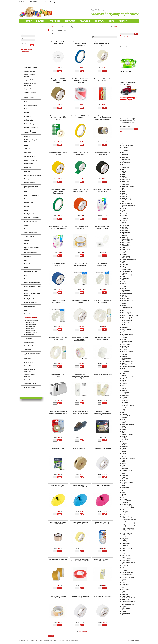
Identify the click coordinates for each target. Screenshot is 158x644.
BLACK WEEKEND (128, 203)
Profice (124, 484)
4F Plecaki (125, 147)
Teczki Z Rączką (29, 346)
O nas (29, 640)
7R (123, 149)
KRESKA (125, 360)
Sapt (123, 498)
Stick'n (124, 552)
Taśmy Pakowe (29, 334)
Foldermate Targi (127, 275)
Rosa (123, 492)
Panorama (125, 447)
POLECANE (129, 107)
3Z (123, 144)
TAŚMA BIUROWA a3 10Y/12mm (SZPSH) (58, 301)
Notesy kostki (28, 229)
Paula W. (124, 460)
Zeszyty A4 (27, 358)
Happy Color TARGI (128, 300)
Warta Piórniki (126, 596)
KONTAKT (123, 21)
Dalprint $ (125, 229)
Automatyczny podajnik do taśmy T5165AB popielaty (80, 412)
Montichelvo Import (128, 416)
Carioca (124, 210)
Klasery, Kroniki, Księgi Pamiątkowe (31, 187)
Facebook (23, 2)
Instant (124, 309)
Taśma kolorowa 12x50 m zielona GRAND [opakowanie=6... (58, 191)
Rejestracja (26, 51)
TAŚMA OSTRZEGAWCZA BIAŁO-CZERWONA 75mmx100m (80, 80)
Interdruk (125, 310)
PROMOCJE (55, 21)
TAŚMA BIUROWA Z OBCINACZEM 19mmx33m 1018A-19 (102, 413)
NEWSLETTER (129, 113)
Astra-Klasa (125, 181)
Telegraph (125, 566)
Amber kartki (126, 163)
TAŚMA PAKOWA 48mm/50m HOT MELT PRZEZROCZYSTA (80, 339)
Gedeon (124, 283)
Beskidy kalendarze (127, 200)
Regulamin (61, 640)
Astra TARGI (126, 180)
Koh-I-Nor (125, 348)
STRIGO (124, 554)
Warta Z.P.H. (126, 600)
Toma (123, 581)
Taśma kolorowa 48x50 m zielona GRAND (80, 154)
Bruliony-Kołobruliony (31, 128)
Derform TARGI (127, 241)
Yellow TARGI (126, 608)
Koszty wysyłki (69, 640)
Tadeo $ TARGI (126, 559)
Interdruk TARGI (127, 317)
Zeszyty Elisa (126, 615)
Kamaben (125, 338)
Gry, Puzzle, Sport (30, 156)
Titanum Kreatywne (128, 572)
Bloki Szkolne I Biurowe (31, 105)
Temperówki (28, 350)
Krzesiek (124, 365)
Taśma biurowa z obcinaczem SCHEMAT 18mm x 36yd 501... (58, 412)
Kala (123, 333)
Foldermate (125, 273)
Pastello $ (125, 453)
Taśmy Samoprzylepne (31, 318)
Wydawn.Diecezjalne (128, 605)
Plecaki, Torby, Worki (31, 303)
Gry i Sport (28, 153)
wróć (51, 636)
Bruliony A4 (28, 113)
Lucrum (124, 384)
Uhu (123, 588)
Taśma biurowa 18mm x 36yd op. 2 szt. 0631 (102, 80)
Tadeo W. (124, 564)
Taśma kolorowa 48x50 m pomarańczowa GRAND (80, 191)
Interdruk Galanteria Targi (130, 316)
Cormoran (125, 219)
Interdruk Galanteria (128, 314)
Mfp (123, 399)
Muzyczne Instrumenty (129, 424)
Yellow (124, 606)
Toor (123, 583)
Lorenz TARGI (126, 380)
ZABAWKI (25, 57)
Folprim (124, 280)
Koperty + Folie (29, 203)
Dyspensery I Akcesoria (32, 320)
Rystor (124, 496)
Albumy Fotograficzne (31, 67)
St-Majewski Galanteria (129, 518)
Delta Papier (125, 234)
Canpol (124, 208)
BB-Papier (125, 190)
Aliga (123, 161)
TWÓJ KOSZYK (129, 41)
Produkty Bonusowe (128, 482)
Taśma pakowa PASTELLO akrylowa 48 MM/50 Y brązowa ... (58, 524)
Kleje (26, 191)
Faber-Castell (126, 256)
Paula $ (124, 457)
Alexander (125, 157)
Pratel (124, 481)
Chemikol (125, 215)
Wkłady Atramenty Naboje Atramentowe (32, 354)
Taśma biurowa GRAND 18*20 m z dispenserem (102, 191)
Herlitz (124, 304)
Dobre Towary (126, 242)
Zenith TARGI (126, 613)
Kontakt (76, 640)
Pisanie (26, 290)
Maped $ (124, 390)
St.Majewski (125, 538)
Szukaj (40, 640)
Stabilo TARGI (126, 543)
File (123, 266)
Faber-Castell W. (127, 258)
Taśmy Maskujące (30, 328)
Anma (124, 166)
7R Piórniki (125, 151)
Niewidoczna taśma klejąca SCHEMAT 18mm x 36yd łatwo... (58, 117)
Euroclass (125, 254)
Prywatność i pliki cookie (50, 640)
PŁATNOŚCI (85, 21)
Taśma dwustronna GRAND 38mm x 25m (102, 449)
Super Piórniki (126, 555)
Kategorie (35, 640)
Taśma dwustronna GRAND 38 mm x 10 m (80, 597)
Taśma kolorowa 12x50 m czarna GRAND (58, 43)
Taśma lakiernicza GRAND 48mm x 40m (80, 523)
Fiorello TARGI (126, 270)
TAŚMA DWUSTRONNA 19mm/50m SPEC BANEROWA (80, 560)
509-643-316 (33, 2)
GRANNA (125, 292)
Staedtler (124, 547)
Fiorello (124, 268)
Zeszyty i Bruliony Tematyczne (30, 370)
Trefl (123, 586)
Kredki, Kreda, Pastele (31, 214)
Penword (124, 467)
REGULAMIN (70, 21)
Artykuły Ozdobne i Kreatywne (30, 93)
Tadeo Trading (126, 560)
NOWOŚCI (41, 21)
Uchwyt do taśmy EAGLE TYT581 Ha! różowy (103, 486)
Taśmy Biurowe (30, 322)
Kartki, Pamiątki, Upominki (32, 175)
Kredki (26, 210)
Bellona (124, 193)
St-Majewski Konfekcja (129, 523)
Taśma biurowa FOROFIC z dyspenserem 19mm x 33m (103, 523)
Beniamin (125, 195)
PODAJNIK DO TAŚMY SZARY (58, 375)
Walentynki (125, 594)
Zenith (124, 611)
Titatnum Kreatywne (128, 576)
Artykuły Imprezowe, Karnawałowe (30, 84)
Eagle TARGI (126, 249)
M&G (124, 385)
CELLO (124, 214)
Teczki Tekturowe (29, 342)
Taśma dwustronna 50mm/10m (58, 559)
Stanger (124, 550)
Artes (123, 174)
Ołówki (26, 244)
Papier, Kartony (29, 264)
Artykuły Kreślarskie (30, 89)
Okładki (27, 240)
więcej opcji (125, 36)
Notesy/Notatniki (29, 236)
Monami (124, 414)
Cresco (124, 222)
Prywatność (125, 132)
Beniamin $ (125, 197)
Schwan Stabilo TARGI (129, 508)
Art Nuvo (124, 171)
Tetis (123, 569)
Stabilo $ (124, 542)
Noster (124, 430)
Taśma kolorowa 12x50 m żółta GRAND (80, 117)
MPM (123, 419)
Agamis (124, 156)
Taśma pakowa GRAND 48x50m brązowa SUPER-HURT (58, 80)
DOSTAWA (99, 21)
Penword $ (125, 469)
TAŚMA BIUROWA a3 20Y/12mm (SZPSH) (103, 264)
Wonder (124, 603)
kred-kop (124, 355)
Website (137, 640)
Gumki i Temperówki (30, 160)
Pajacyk (124, 443)
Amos (123, 164)
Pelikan (124, 464)
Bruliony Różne (29, 120)
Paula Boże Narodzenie (128, 458)
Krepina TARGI (127, 358)
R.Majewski (125, 487)
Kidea (124, 343)
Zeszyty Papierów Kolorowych (29, 375)
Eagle (123, 248)
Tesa (123, 567)
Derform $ (125, 237)
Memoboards (126, 396)
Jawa (123, 326)
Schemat (124, 499)
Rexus (124, 491)
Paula (123, 455)
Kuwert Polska (126, 370)
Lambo (124, 375)
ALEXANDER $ (127, 159)
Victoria (124, 593)
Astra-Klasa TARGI (128, 183)
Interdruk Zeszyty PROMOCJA (127, 322)
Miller (124, 409)
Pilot (123, 472)
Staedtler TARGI (127, 549)
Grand (124, 288)
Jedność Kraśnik (127, 329)
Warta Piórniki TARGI (129, 598)
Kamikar (124, 339)
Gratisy (124, 295)
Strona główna (52, 27)
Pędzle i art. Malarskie (31, 271)
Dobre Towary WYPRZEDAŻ (126, 245)
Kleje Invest (125, 346)
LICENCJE (25, 393)
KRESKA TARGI (127, 363)
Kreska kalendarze (127, 362)
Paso (123, 450)
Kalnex (124, 336)
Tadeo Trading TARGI (128, 562)
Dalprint (124, 227)
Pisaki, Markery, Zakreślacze (33, 286)
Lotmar (124, 382)
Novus (124, 431)
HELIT (124, 302)
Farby (26, 145)
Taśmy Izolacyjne (30, 326)
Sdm (123, 509)
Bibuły (26, 101)
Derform (124, 236)
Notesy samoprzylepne (31, 233)
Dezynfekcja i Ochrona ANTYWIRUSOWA (31, 132)
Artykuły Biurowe (29, 71)
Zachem (124, 610)
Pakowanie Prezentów (31, 253)
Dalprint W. (125, 231)
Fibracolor (125, 265)
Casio (123, 212)
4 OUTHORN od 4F (128, 146)
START (29, 21)
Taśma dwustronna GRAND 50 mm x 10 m (103, 597)
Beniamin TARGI (127, 198)
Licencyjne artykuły (128, 377)
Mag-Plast (125, 387)
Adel (123, 152)
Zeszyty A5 (27, 366)
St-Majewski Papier (128, 533)
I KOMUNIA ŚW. (29, 164)
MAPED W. (125, 392)
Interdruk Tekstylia (127, 319)
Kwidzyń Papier (126, 372)
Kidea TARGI (126, 345)
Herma (124, 305)
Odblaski (124, 436)
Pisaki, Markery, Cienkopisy (32, 283)
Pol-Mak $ (125, 475)
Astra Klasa (125, 178)
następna (85, 631)
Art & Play (125, 169)
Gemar (124, 285)
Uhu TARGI (125, 589)
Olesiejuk (125, 438)
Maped (124, 389)
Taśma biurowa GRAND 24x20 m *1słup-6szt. (102, 301)
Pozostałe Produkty (30, 306)
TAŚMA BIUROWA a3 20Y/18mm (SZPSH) (80, 264)
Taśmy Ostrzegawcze (31, 332)
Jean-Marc (125, 327)
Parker (124, 448)
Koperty (27, 199)
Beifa (123, 191)
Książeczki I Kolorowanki (32, 218)
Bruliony (27, 109)
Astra (123, 176)
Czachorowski (126, 225)
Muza (123, 423)
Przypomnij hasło (27, 49)
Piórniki (27, 279)
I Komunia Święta (127, 307)
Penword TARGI (127, 470)
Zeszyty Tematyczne (30, 384)
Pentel (124, 465)
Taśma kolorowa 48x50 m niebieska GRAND (58, 264)
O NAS (111, 21)
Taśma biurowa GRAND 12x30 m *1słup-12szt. (58, 338)
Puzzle (26, 310)
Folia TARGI (126, 278)
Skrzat (124, 513)
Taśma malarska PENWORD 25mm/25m (102, 560)
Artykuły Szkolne (29, 98)
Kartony (27, 179)
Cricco (124, 224)
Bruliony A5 (28, 116)
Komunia (124, 350)
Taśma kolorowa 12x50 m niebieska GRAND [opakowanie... (80, 44)
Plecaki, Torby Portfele (31, 299)
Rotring (124, 494)
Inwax (124, 324)
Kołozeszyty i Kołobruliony (32, 195)
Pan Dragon (125, 445)
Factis (124, 261)
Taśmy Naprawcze (30, 330)
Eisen (123, 253)
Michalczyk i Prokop (128, 404)
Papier (26, 260)
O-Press (124, 433)
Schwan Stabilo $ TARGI (129, 506)
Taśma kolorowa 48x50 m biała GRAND (80, 301)
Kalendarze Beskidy (128, 334)
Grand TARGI (126, 290)
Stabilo (124, 540)
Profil (123, 486)
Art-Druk (125, 173)
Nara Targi (125, 428)
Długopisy (27, 136)
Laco (123, 373)
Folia (123, 276)
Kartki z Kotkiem (127, 341)
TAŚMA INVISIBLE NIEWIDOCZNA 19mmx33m (58, 449)
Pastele (26, 268)
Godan (124, 287)
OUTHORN (125, 440)
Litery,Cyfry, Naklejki (31, 221)
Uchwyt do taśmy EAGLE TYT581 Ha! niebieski (80, 486)
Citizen (124, 217)
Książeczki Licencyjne (128, 367)
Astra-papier (126, 185)
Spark (124, 515)
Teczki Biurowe (29, 338)
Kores (123, 353)
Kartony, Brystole (29, 183)
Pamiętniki (27, 256)
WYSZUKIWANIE (129, 27)
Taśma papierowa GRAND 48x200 (80, 449)
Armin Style (125, 168)
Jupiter (124, 331)
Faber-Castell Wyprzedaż (129, 259)
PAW (123, 462)
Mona (123, 413)
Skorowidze (28, 314)
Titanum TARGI (127, 574)
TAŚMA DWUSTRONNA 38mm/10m (80, 227)
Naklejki (27, 225)
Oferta (59, 27)
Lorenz (124, 379)
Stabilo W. (125, 545)
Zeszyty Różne (28, 380)
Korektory (27, 206)
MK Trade (125, 411)
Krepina (124, 356)
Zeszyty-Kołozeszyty (30, 387)
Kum (123, 368)
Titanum (124, 571)
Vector (124, 591)
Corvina (124, 220)
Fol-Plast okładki (127, 271)
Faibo (123, 263)
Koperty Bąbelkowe (128, 351)
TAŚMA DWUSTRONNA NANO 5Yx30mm (102, 338)
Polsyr (124, 477)
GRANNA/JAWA (127, 293)
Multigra (124, 421)
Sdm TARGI (125, 511)
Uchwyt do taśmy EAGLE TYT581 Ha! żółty (58, 486)
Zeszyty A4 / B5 (29, 362)
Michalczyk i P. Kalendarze (126, 401)
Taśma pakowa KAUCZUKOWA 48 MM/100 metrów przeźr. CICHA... (102, 117)
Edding (124, 251)
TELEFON (129, 52)
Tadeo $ (124, 557)
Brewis (124, 207)
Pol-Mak (124, 474)
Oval (123, 441)
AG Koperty (125, 154)
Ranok (124, 489)
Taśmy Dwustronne (31, 324)
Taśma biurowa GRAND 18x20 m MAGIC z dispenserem (58, 227)
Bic (123, 202)
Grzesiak (124, 297)
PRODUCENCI (129, 137)
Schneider (125, 503)
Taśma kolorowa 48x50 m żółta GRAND (58, 154)
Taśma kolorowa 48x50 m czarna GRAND (102, 154)
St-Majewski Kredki (128, 528)
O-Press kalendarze (127, 435)
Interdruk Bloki (126, 312)
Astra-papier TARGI (128, 186)
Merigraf (124, 397)
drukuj (114, 27)
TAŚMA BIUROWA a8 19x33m (102, 374)
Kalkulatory (28, 171)
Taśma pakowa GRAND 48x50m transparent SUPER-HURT (103, 44)
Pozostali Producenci (128, 479)
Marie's (124, 394)
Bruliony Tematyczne (30, 124)
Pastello (124, 452)
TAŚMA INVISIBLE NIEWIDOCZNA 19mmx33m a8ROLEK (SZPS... (80, 376)
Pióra (26, 275)
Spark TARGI (126, 516)
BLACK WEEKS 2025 (128, 205)
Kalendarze (28, 168)
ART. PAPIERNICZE (29, 63)
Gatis (123, 282)
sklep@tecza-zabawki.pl (48, 2)
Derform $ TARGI (127, 239)
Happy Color (126, 299)
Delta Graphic (126, 232)
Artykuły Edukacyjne (31, 80)
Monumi (124, 418)
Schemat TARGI (127, 501)
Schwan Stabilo (126, 504)
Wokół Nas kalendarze (128, 601)
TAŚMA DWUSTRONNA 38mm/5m (58, 597)
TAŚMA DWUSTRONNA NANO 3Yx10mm (102, 227)
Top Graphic (125, 584)
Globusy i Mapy (29, 149)
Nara (123, 426)
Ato (123, 188)
